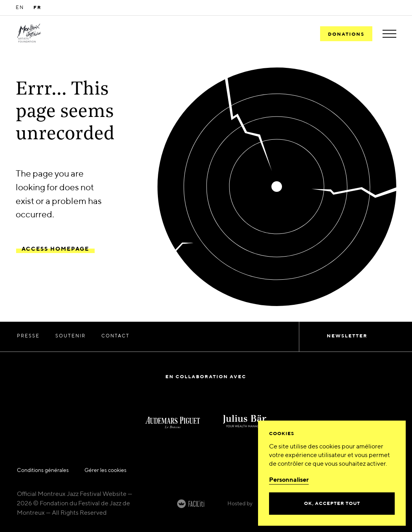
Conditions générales (43, 470)
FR (38, 8)
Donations (346, 35)
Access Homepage (55, 249)
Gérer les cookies (105, 470)
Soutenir (70, 336)
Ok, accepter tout (332, 504)
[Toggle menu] (389, 34)
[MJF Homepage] (29, 34)
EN (20, 8)
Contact (115, 336)
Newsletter (347, 336)
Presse (28, 336)
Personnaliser (289, 480)
